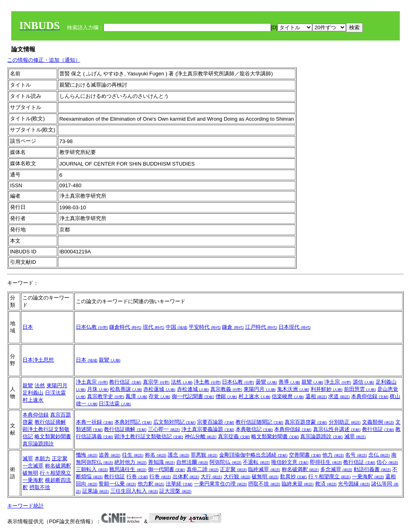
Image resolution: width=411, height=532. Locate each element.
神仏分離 (201, 436)
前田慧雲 (360, 389)
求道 (339, 396)
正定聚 (60, 458)
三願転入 (92, 469)
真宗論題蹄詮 (38, 444)
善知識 (162, 462)
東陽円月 (57, 385)
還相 (316, 396)
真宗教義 (226, 389)
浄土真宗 (92, 382)
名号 (356, 455)
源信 (364, 382)
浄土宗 (338, 382)
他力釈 (151, 484)
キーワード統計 (25, 506)
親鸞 (110, 360)
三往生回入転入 (134, 491)
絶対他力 (130, 462)
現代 (154, 327)
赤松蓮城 (159, 389)
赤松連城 (193, 389)
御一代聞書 (167, 469)
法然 (40, 385)
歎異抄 (294, 476)
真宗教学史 (106, 396)
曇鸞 (267, 382)
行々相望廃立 (55, 473)
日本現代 (295, 327)
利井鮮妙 (327, 389)
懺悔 (87, 455)
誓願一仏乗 (117, 484)
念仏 (379, 455)
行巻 (137, 476)
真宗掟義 (234, 436)
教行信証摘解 (50, 422)
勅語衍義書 (372, 469)
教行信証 (125, 382)
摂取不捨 (40, 487)
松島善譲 (126, 389)
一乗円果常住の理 (220, 484)
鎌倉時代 (125, 327)
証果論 (96, 491)
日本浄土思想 (38, 360)
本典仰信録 (370, 396)
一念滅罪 (33, 466)
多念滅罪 (336, 469)
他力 (333, 455)
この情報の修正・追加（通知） (44, 60)
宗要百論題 (216, 422)
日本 (28, 327)
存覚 (159, 396)
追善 (110, 455)
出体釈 (186, 476)
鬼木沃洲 (293, 389)
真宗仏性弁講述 (337, 429)
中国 (177, 327)
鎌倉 (233, 327)
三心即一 (164, 429)
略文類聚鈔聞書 (53, 436)
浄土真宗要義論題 (208, 429)
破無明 (30, 473)
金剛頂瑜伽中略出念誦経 (253, 455)
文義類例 (378, 422)
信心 (387, 462)
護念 (179, 455)
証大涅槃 (175, 491)
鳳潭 (136, 396)
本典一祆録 (95, 422)
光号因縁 (354, 484)
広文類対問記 (175, 422)
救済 (326, 484)
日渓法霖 (55, 393)
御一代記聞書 (193, 396)
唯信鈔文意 (290, 462)
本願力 (42, 458)
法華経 (179, 484)
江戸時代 (261, 327)
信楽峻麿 (288, 396)
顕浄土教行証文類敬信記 (149, 436)
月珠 (98, 389)
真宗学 (156, 382)
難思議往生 (128, 469)
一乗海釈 (33, 480)
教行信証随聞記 (259, 422)
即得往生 (326, 462)
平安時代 (205, 327)
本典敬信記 (254, 429)
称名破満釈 (58, 466)
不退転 (256, 462)
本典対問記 (133, 422)
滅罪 (355, 436)
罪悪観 (204, 455)
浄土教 (207, 382)
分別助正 (345, 422)
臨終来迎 (298, 484)
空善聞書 (305, 455)
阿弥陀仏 (226, 462)
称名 (156, 455)
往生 (133, 455)
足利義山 (33, 393)
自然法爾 (192, 462)
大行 (212, 476)
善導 (289, 382)
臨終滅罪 (264, 469)
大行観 (237, 476)
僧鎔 (226, 396)
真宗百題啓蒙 (306, 422)
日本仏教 (92, 327)
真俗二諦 (203, 469)
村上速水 (33, 400)
